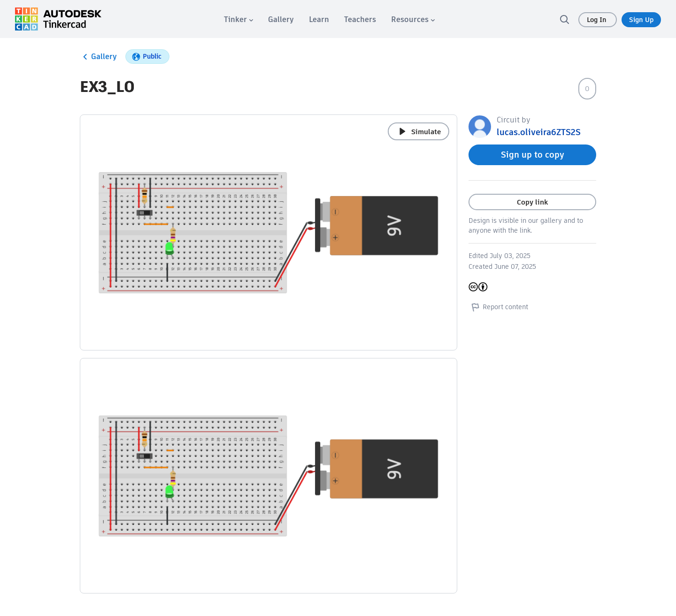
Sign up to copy (533, 155)
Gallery (98, 57)
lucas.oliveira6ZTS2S (539, 132)
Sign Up (641, 20)
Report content (498, 307)
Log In (598, 20)
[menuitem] (238, 19)
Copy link (532, 202)
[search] (564, 19)
